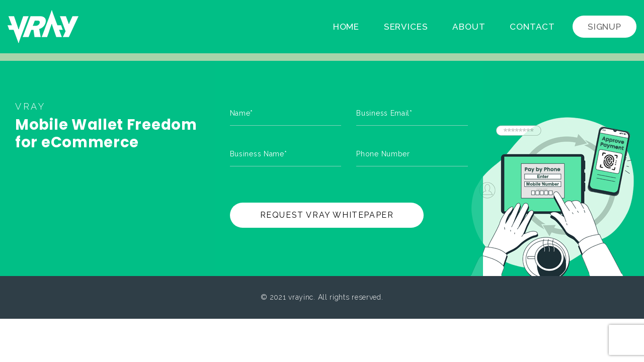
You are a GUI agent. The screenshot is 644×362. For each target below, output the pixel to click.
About (469, 27)
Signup (605, 27)
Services (406, 27)
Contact (532, 27)
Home (346, 27)
